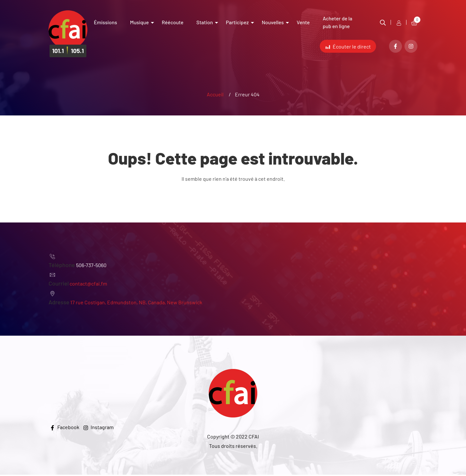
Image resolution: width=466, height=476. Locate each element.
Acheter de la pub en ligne (337, 22)
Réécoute (173, 22)
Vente (303, 22)
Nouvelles (273, 22)
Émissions (105, 22)
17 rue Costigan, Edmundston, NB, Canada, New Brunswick (136, 303)
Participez (237, 22)
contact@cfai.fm (88, 285)
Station (205, 22)
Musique (139, 22)
